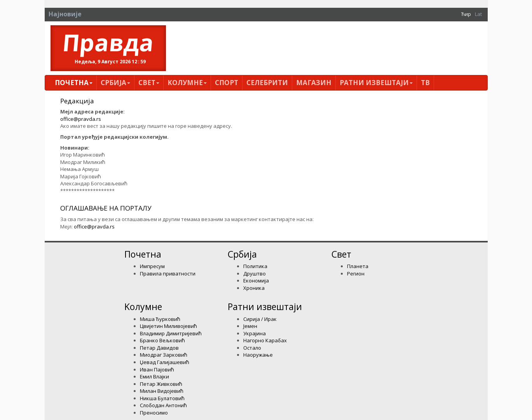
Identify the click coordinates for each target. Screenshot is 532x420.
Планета (358, 266)
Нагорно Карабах (265, 340)
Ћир (466, 14)
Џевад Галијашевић (165, 362)
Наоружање (258, 355)
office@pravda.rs (81, 119)
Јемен (250, 326)
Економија (256, 281)
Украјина (255, 333)
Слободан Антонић (163, 405)
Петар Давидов (159, 348)
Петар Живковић (161, 384)
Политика (255, 266)
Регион (356, 274)
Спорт (227, 83)
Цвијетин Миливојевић (168, 326)
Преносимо (154, 413)
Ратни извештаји (376, 83)
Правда (108, 42)
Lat (478, 14)
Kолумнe (187, 83)
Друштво (255, 274)
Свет (149, 83)
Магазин (314, 83)
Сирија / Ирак (260, 319)
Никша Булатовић (162, 398)
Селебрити (267, 83)
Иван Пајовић (157, 369)
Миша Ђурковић (160, 319)
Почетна (74, 83)
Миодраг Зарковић (164, 355)
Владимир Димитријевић (171, 333)
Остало (252, 348)
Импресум (152, 266)
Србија (115, 83)
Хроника (254, 288)
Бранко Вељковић (162, 340)
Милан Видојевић (162, 391)
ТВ (425, 83)
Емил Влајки (154, 376)
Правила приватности (168, 274)
